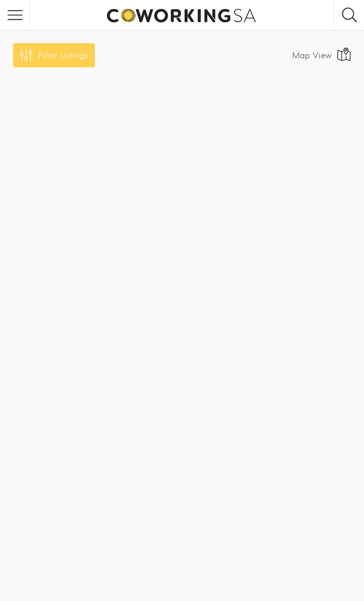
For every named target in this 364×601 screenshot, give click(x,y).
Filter (63, 56)
